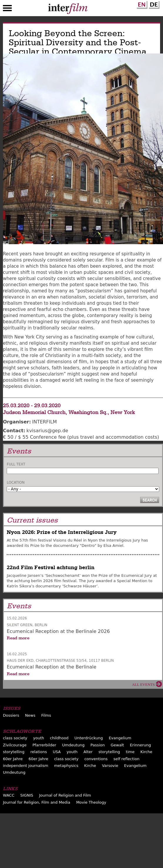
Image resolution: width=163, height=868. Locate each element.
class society (15, 738)
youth (39, 738)
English (141, 4)
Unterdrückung (89, 738)
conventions (96, 759)
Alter (88, 752)
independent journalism (26, 766)
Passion (98, 745)
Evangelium (120, 738)
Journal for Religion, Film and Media (37, 802)
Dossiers (11, 715)
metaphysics (66, 766)
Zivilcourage (15, 745)
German (153, 4)
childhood (59, 738)
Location (16, 482)
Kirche (146, 752)
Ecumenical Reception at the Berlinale (52, 667)
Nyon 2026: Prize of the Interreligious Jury (62, 532)
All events (143, 684)
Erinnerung (140, 745)
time (130, 752)
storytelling (14, 752)
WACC (9, 795)
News (30, 715)
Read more (18, 638)
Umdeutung (74, 745)
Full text (16, 464)
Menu (7, 9)
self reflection (126, 759)
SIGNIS (27, 795)
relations (38, 752)
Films (46, 715)
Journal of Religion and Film (65, 795)
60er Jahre (13, 759)
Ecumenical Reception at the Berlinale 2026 (58, 631)
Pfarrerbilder (44, 745)
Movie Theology (91, 802)
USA (57, 752)
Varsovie (110, 766)
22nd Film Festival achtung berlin (51, 568)
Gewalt (117, 745)
